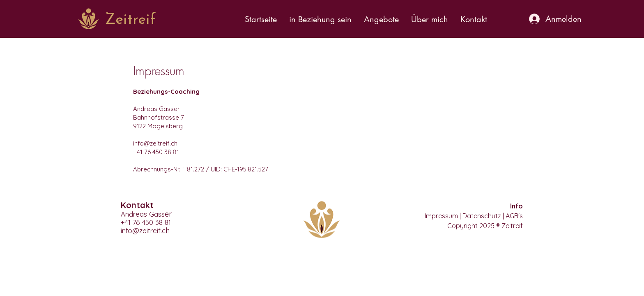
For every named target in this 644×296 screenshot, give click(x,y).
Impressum (441, 216)
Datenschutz (482, 216)
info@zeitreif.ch (155, 143)
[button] (320, 19)
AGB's (514, 216)
